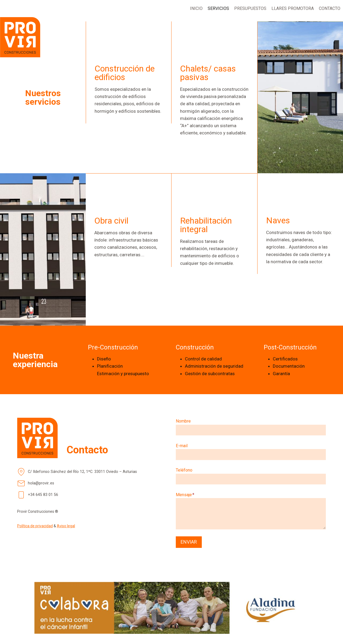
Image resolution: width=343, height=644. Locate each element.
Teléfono (184, 470)
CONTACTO (330, 8)
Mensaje (185, 495)
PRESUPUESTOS (250, 8)
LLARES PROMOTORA (293, 8)
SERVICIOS (218, 8)
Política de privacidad (35, 526)
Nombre (183, 421)
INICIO (196, 8)
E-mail (182, 446)
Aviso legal (66, 526)
